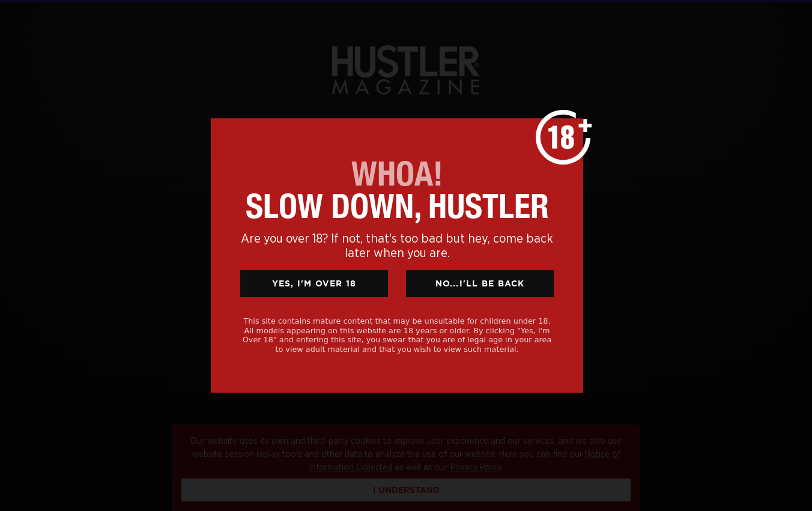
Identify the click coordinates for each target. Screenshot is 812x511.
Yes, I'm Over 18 (314, 283)
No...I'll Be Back (480, 283)
